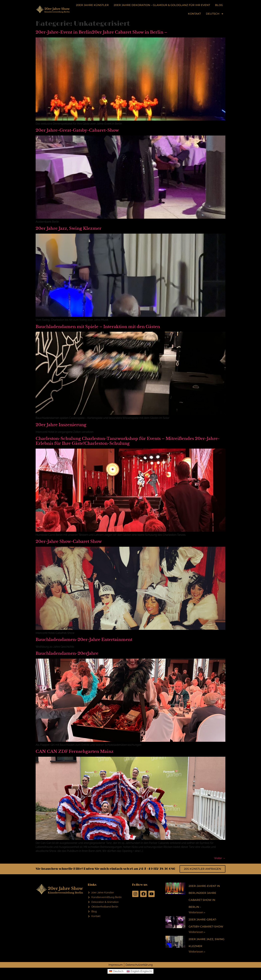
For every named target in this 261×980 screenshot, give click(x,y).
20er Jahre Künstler (92, 5)
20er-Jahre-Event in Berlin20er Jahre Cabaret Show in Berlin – (101, 32)
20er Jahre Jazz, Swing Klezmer (68, 228)
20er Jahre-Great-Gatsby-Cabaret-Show (77, 130)
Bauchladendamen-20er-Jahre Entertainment (84, 640)
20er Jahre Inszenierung (61, 425)
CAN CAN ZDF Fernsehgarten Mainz (75, 751)
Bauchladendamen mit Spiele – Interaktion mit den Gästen (98, 327)
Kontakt (194, 14)
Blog (219, 5)
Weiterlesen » (197, 912)
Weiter (220, 858)
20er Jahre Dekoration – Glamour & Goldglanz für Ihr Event (162, 5)
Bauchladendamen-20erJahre (67, 653)
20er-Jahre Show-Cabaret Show (69, 541)
